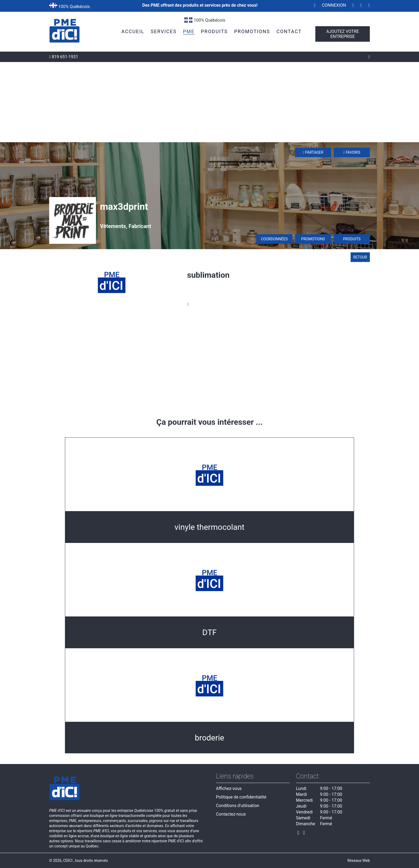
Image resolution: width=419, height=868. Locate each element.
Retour (360, 257)
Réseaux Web (359, 861)
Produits (352, 239)
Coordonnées (274, 239)
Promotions (313, 239)
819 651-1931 (64, 57)
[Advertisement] (210, 102)
